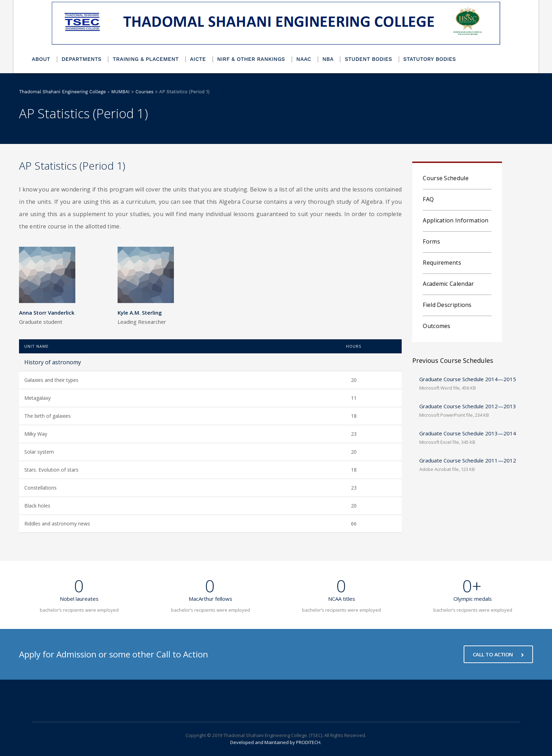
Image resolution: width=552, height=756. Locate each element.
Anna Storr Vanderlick (47, 313)
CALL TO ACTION (498, 654)
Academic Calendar (448, 284)
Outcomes (437, 326)
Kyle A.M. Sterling (140, 313)
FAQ (428, 199)
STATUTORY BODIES (430, 59)
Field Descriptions (447, 305)
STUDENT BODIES (368, 59)
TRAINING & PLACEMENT (146, 59)
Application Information (456, 220)
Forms (431, 241)
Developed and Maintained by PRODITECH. (276, 742)
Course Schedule (446, 178)
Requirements (442, 263)
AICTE (198, 59)
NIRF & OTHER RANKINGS (251, 59)
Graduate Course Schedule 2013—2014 (468, 433)
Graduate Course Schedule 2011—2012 (468, 460)
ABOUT (41, 59)
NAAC (304, 59)
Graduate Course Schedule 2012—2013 (468, 406)
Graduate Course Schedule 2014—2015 (468, 379)
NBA (328, 59)
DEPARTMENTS (82, 59)
